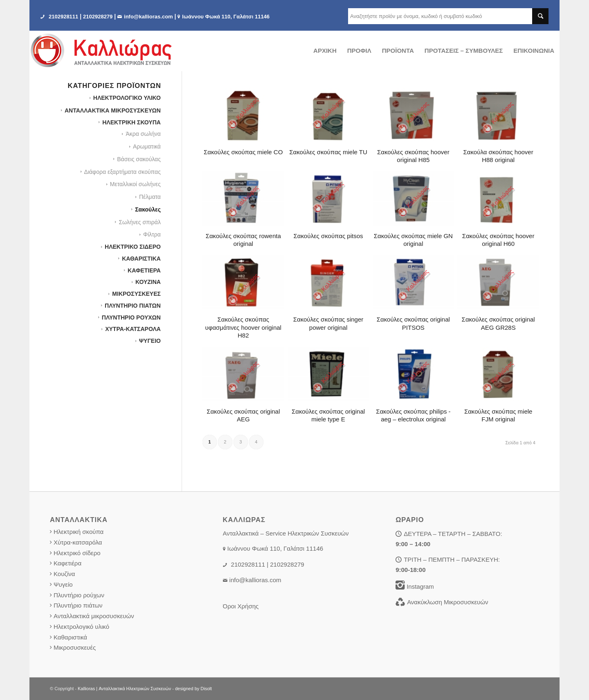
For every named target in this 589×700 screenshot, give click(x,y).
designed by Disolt (193, 689)
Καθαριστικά (70, 637)
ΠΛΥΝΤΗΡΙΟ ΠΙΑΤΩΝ (133, 306)
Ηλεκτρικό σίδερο (77, 553)
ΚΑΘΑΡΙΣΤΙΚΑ (141, 259)
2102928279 (98, 17)
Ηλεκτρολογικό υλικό (81, 627)
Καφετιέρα (67, 563)
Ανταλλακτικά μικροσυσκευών (94, 616)
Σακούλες (148, 209)
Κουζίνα (64, 574)
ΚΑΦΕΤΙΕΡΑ (144, 270)
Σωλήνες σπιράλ (139, 222)
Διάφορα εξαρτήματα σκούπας (123, 172)
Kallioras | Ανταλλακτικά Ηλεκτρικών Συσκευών (124, 689)
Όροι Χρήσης (241, 606)
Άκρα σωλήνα (143, 134)
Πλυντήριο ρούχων (79, 595)
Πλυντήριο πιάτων (78, 605)
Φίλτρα (152, 234)
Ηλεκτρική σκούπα (79, 532)
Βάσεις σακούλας (139, 159)
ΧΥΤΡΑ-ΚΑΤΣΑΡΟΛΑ (133, 329)
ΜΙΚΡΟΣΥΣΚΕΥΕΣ (136, 294)
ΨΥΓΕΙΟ (150, 341)
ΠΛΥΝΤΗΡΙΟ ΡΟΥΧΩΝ (131, 317)
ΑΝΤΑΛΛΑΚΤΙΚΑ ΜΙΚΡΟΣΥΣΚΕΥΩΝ (113, 110)
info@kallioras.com (148, 17)
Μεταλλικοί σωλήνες (135, 184)
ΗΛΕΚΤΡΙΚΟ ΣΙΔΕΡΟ (133, 247)
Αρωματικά (147, 146)
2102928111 (63, 17)
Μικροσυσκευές (75, 647)
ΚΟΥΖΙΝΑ (148, 282)
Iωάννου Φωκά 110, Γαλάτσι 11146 (226, 17)
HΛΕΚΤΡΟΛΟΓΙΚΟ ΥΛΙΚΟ (127, 98)
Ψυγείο (63, 584)
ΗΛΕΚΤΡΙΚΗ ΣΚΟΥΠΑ (132, 122)
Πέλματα (150, 197)
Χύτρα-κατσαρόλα (78, 542)
